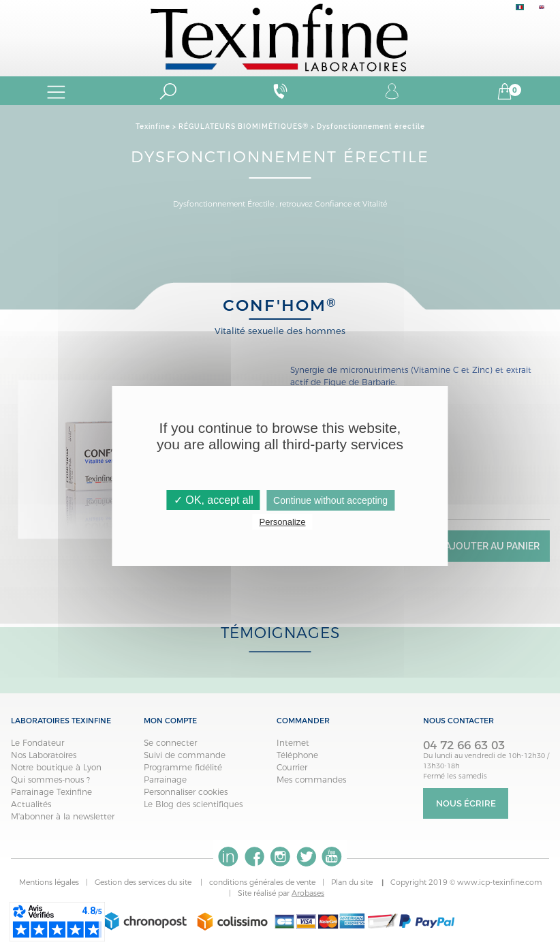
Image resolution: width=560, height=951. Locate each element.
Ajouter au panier (492, 546)
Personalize (283, 522)
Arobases (308, 893)
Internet (293, 743)
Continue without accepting (330, 500)
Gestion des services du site (144, 882)
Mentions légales (49, 882)
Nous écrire (466, 803)
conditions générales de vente (262, 882)
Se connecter (170, 743)
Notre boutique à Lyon (56, 767)
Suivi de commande (185, 755)
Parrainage (165, 780)
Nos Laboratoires (44, 755)
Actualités (31, 804)
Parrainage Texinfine (51, 792)
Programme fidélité (183, 767)
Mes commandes (311, 780)
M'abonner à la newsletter (63, 816)
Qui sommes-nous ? (50, 780)
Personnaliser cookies (186, 792)
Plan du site (353, 882)
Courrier (292, 767)
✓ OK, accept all (214, 500)
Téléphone (297, 755)
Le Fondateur (37, 743)
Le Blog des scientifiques (193, 804)
